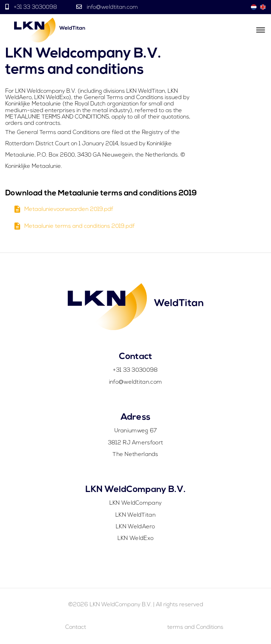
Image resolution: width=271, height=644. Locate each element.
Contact (76, 627)
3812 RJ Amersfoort (135, 443)
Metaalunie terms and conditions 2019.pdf (74, 228)
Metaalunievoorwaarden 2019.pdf (63, 211)
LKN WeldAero (135, 527)
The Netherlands (135, 455)
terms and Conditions (195, 627)
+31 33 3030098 (35, 7)
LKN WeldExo (135, 539)
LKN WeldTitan (135, 515)
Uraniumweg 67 (136, 431)
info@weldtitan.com (112, 7)
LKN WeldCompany (136, 503)
